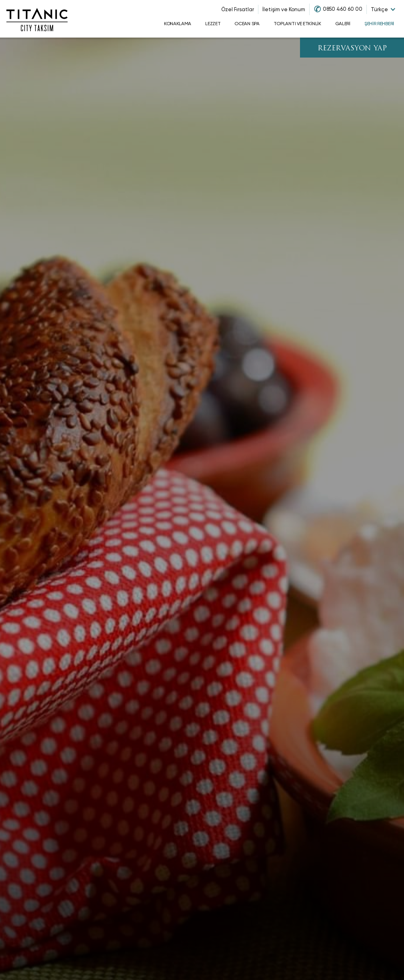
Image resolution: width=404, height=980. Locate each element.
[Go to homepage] (37, 19)
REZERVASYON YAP (352, 49)
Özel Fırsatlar (238, 9)
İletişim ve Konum (284, 9)
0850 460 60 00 (343, 9)
